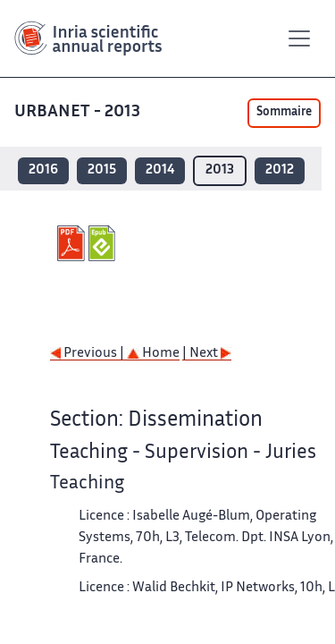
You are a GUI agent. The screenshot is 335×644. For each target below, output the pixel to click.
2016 (43, 170)
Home (153, 354)
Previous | (88, 354)
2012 (280, 170)
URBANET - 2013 (79, 112)
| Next (207, 354)
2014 (160, 170)
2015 (102, 170)
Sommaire (284, 113)
